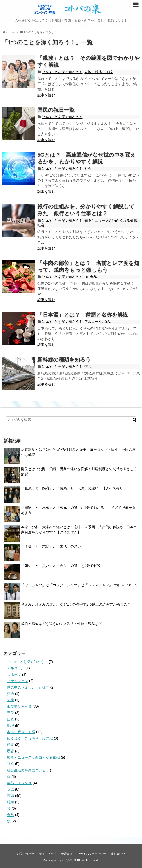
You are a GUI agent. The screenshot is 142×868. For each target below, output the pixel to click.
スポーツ (14, 675)
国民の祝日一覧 (56, 110)
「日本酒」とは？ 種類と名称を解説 (83, 315)
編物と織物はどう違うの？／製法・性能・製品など (62, 624)
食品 (93, 277)
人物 (11, 700)
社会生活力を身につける (26, 770)
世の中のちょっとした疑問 (28, 687)
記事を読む (46, 95)
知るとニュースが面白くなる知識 (111, 221)
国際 (11, 719)
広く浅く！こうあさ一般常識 (30, 738)
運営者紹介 (118, 854)
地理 (11, 726)
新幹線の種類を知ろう (64, 360)
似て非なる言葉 (19, 706)
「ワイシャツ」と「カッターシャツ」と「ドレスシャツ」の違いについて (79, 585)
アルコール (93, 322)
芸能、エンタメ (19, 783)
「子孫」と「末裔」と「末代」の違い (51, 546)
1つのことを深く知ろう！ (62, 72)
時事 (11, 745)
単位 (11, 713)
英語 (11, 789)
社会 (88, 169)
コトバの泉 (65, 860)
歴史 (11, 751)
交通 (88, 367)
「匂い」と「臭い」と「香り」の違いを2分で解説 (61, 566)
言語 (11, 796)
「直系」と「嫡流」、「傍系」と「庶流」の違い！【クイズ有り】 (74, 488)
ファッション (18, 681)
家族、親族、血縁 (98, 72)
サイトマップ (47, 854)
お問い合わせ (25, 854)
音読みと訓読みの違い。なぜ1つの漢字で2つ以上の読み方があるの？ (76, 604)
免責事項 (67, 854)
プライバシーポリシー (92, 854)
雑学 (11, 802)
